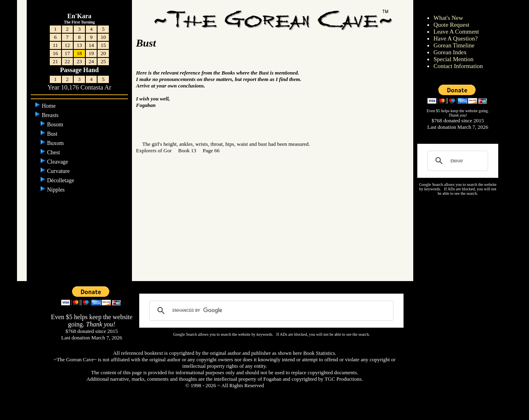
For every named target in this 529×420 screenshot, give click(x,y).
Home (49, 106)
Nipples (56, 190)
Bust (53, 134)
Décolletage (61, 180)
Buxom (56, 143)
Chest (54, 152)
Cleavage (58, 162)
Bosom (56, 125)
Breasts (51, 115)
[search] (457, 161)
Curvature (59, 171)
